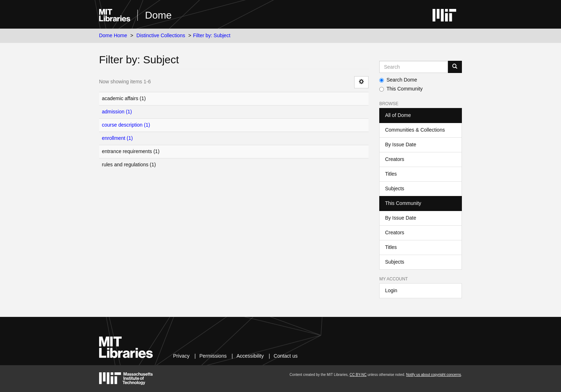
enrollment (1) (117, 138)
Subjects (395, 188)
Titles (391, 174)
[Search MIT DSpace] (414, 67)
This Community (401, 89)
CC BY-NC (358, 375)
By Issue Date (401, 144)
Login (391, 290)
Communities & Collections (415, 130)
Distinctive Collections (161, 35)
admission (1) (117, 112)
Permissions (213, 356)
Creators (395, 159)
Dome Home (113, 35)
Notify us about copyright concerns (433, 375)
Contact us (286, 356)
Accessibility (250, 356)
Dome (158, 15)
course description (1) (126, 125)
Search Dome (398, 80)
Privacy (181, 356)
